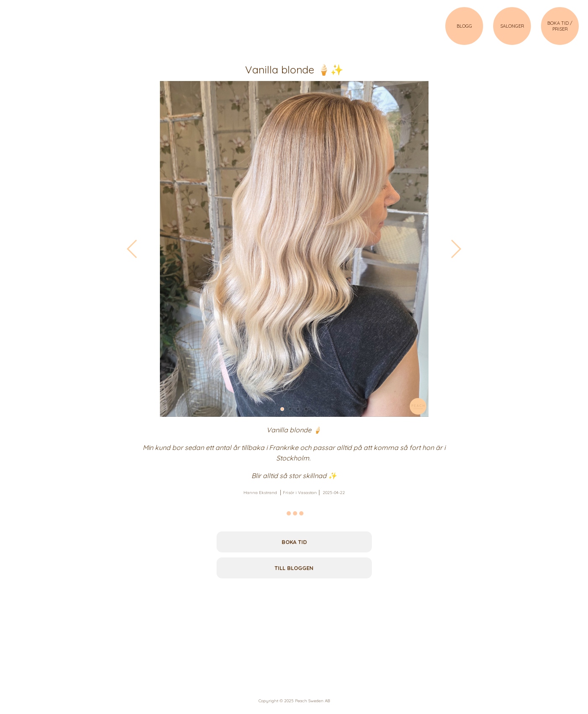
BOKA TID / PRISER (560, 26)
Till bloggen (294, 568)
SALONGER (512, 26)
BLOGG (464, 26)
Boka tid (294, 542)
